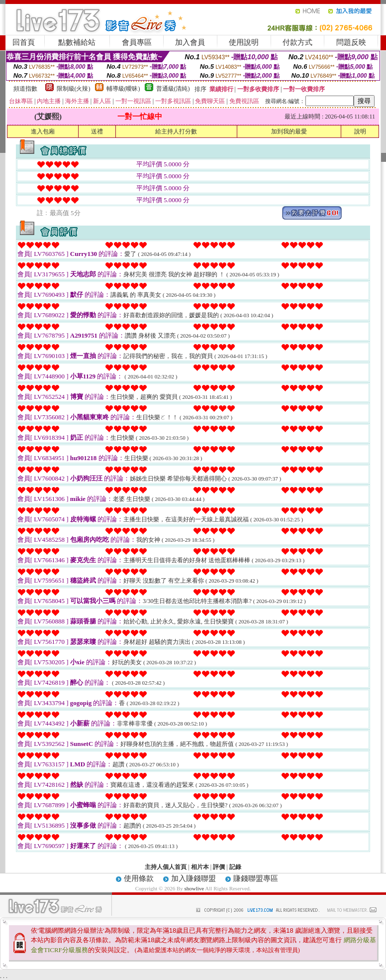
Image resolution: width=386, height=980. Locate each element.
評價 (219, 867)
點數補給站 (77, 42)
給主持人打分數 (176, 131)
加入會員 (190, 42)
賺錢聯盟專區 (256, 878)
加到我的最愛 (289, 131)
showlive (194, 888)
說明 (360, 131)
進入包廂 (43, 131)
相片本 (200, 867)
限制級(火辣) (74, 89)
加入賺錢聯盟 (193, 878)
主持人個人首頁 (166, 867)
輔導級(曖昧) (123, 89)
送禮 (97, 131)
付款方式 (297, 42)
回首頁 (24, 42)
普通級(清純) (173, 89)
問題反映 (351, 42)
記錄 (235, 867)
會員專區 (137, 42)
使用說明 (244, 42)
